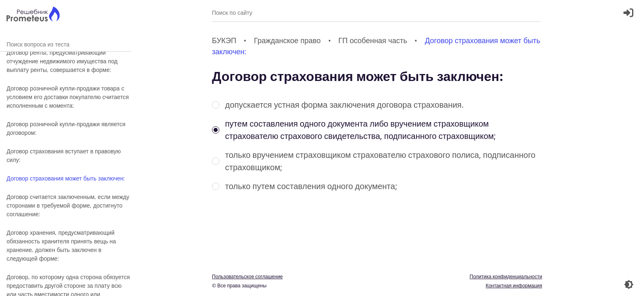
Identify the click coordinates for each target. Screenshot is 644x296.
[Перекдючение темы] (629, 284)
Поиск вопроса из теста (66, 44)
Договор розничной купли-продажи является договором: (66, 128)
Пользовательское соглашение (247, 276)
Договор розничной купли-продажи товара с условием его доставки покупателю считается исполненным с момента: (68, 97)
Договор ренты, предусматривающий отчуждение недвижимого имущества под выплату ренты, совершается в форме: (62, 61)
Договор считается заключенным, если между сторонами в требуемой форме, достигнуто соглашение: (68, 205)
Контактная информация (514, 286)
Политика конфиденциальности (506, 276)
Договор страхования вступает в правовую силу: (64, 155)
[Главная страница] (33, 15)
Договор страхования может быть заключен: (66, 178)
